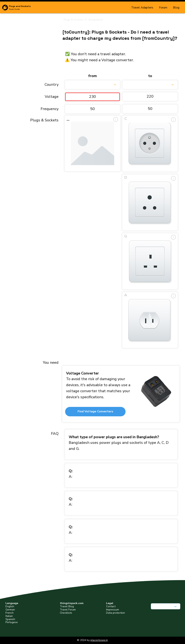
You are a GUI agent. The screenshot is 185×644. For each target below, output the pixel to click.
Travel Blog (67, 606)
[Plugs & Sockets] (75, 20)
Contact (111, 606)
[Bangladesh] (133, 20)
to (150, 76)
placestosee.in (99, 640)
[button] (95, 412)
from (92, 76)
